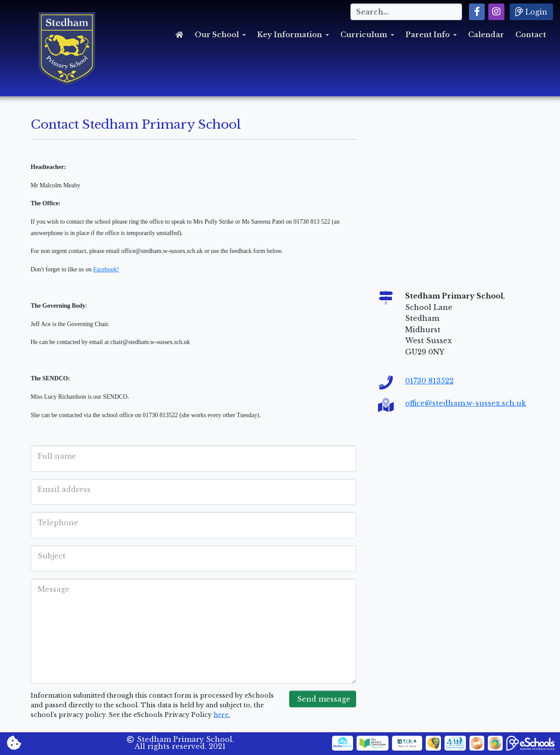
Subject (52, 556)
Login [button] (531, 11)
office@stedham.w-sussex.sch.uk (465, 403)
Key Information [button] (290, 35)
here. (222, 715)
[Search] (406, 12)
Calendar (486, 35)
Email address (64, 489)
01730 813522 (429, 381)
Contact (531, 35)
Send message (323, 699)
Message (54, 589)
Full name (57, 456)
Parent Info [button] (428, 35)
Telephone (58, 523)
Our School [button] (217, 35)
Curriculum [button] (364, 35)
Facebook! (106, 269)
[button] (477, 12)
